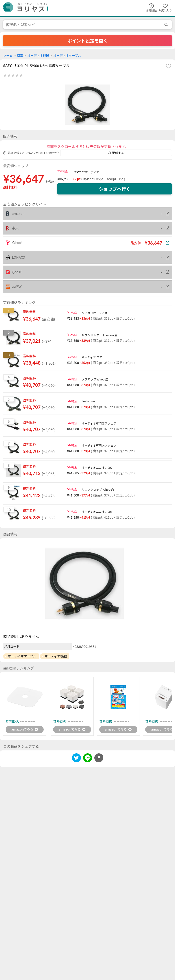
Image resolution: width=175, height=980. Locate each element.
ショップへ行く (115, 189)
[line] (88, 759)
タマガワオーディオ (86, 172)
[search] (167, 25)
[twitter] (76, 759)
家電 (20, 56)
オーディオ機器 (38, 56)
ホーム (8, 56)
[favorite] (169, 66)
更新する (116, 153)
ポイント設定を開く (88, 41)
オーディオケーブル (67, 56)
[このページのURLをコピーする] (99, 758)
